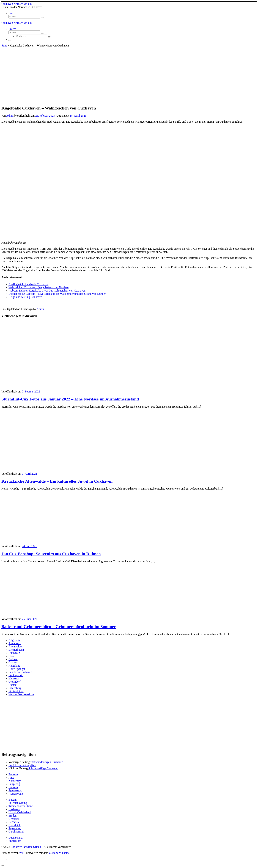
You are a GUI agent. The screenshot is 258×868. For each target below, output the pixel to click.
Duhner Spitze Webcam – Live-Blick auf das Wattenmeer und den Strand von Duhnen (57, 294)
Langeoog (14, 784)
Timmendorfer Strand (21, 806)
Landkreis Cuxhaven (20, 672)
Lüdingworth (16, 675)
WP (21, 853)
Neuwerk (14, 678)
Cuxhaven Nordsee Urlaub (26, 847)
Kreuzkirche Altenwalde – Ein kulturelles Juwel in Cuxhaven (57, 481)
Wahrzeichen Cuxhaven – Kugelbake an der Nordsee (39, 287)
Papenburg (15, 828)
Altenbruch (15, 643)
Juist (11, 778)
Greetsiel (14, 819)
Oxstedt (13, 685)
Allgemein (15, 640)
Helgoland (14, 666)
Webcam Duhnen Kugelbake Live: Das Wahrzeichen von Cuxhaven (47, 291)
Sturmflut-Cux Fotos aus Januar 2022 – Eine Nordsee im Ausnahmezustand (70, 399)
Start (4, 46)
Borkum (13, 774)
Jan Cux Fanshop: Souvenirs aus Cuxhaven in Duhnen (51, 554)
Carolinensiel (16, 832)
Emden (13, 816)
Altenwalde (15, 646)
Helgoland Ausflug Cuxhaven (25, 297)
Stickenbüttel (16, 691)
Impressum (15, 841)
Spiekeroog (15, 790)
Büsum (13, 800)
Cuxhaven (14, 653)
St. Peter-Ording (18, 803)
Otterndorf (15, 682)
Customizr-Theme (59, 853)
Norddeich (15, 825)
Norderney (15, 781)
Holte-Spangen (17, 669)
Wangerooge (16, 794)
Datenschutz (16, 838)
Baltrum (13, 787)
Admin (10, 116)
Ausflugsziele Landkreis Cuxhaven (28, 284)
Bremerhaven (16, 650)
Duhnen (13, 659)
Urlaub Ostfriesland (20, 812)
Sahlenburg (15, 688)
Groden (13, 662)
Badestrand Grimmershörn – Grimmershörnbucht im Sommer (59, 627)
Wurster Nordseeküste (21, 694)
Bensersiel (14, 822)
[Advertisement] (129, 77)
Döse (11, 656)
